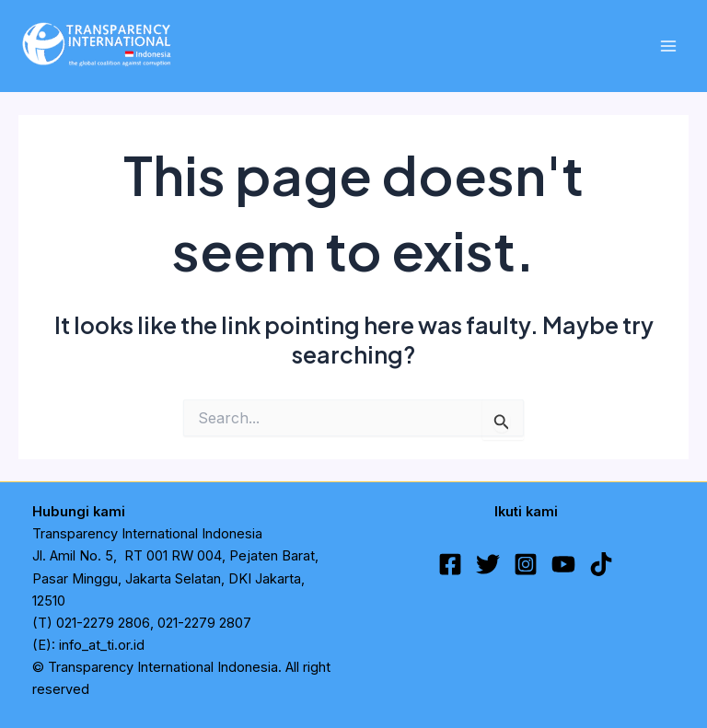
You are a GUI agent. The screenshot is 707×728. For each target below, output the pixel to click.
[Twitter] (488, 564)
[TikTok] (601, 564)
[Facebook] (450, 564)
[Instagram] (526, 564)
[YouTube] (563, 564)
